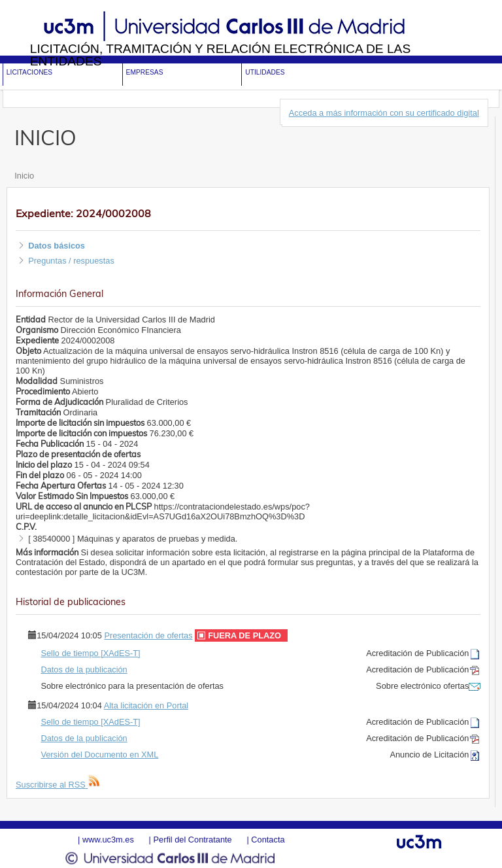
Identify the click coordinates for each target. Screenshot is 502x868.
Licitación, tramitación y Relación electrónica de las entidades (221, 55)
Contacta (268, 840)
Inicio (24, 176)
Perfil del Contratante (192, 840)
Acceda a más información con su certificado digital (384, 113)
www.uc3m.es (108, 840)
